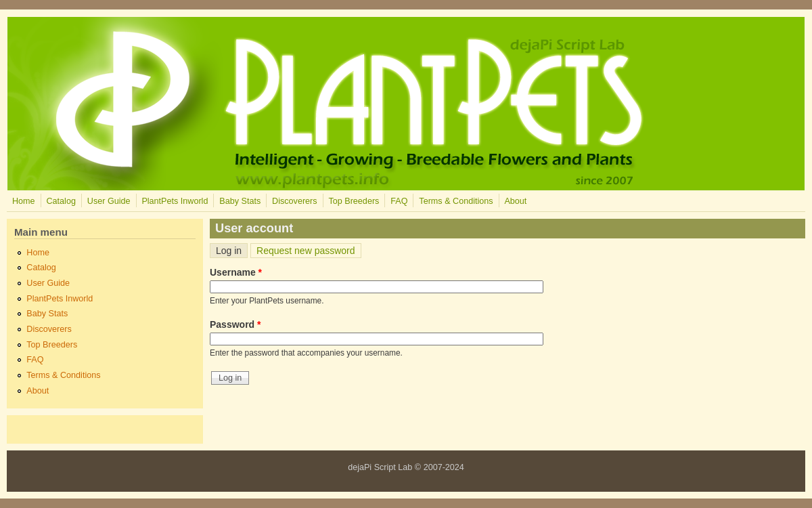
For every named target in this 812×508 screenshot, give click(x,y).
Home (24, 201)
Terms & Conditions (456, 201)
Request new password (306, 251)
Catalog (61, 201)
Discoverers (294, 201)
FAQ (399, 201)
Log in (232, 250)
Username (236, 272)
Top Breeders (354, 201)
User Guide (109, 201)
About (515, 201)
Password (235, 324)
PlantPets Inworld (175, 201)
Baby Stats (240, 201)
